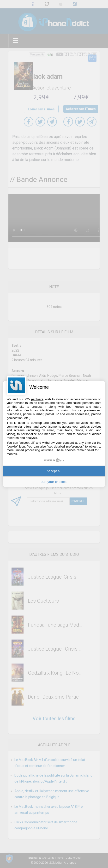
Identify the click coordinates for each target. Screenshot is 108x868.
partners (37, 399)
